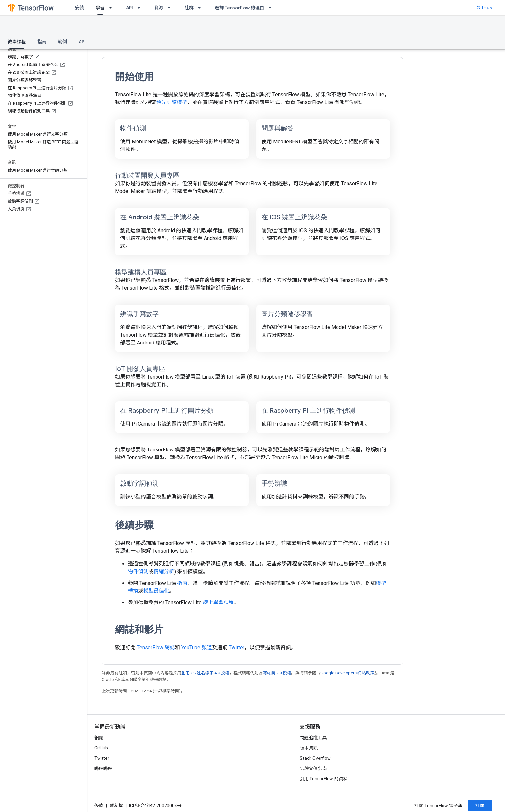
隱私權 (116, 806)
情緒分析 (164, 571)
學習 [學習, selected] (100, 8)
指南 (42, 42)
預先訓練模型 (172, 102)
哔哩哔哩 (103, 768)
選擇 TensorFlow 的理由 (239, 8)
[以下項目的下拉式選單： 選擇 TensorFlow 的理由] (272, 8)
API (129, 8)
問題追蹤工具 (313, 738)
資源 (159, 8)
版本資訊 (309, 748)
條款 (99, 806)
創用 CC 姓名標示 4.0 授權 (205, 673)
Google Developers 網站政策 (347, 673)
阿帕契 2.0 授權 (277, 673)
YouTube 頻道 (197, 648)
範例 (62, 42)
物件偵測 (138, 571)
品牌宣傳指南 (313, 768)
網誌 (99, 738)
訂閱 (480, 806)
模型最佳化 (156, 591)
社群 (189, 8)
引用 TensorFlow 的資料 (324, 779)
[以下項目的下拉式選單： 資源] (171, 8)
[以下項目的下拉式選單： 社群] (201, 8)
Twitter (237, 648)
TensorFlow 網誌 (156, 648)
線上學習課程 (218, 602)
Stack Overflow (315, 758)
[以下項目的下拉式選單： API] (141, 8)
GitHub (484, 8)
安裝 (80, 8)
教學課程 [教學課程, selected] (17, 42)
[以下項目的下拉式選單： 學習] (112, 8)
